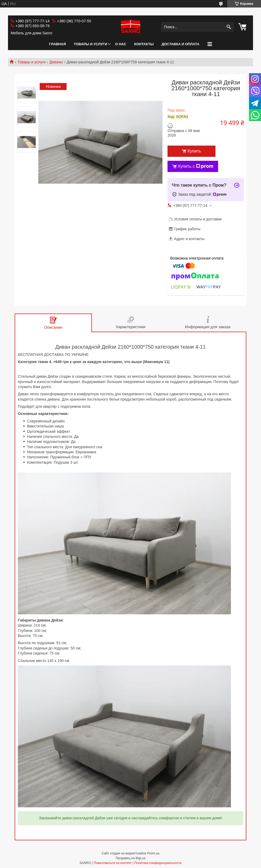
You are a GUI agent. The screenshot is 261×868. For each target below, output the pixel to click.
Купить (194, 151)
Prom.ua (153, 853)
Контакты (144, 44)
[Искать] (229, 27)
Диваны (56, 62)
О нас (121, 44)
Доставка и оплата (181, 44)
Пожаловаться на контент (113, 863)
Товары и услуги (90, 44)
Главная (57, 44)
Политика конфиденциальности (158, 863)
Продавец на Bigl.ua (130, 858)
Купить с (196, 166)
